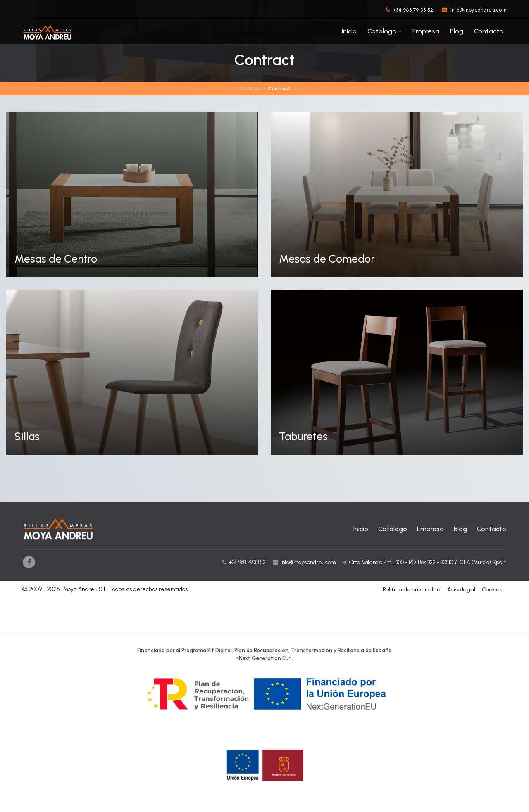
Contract (279, 88)
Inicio (349, 31)
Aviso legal (461, 590)
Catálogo (382, 31)
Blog (457, 31)
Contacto (489, 31)
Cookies (492, 590)
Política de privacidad (412, 590)
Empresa (426, 31)
